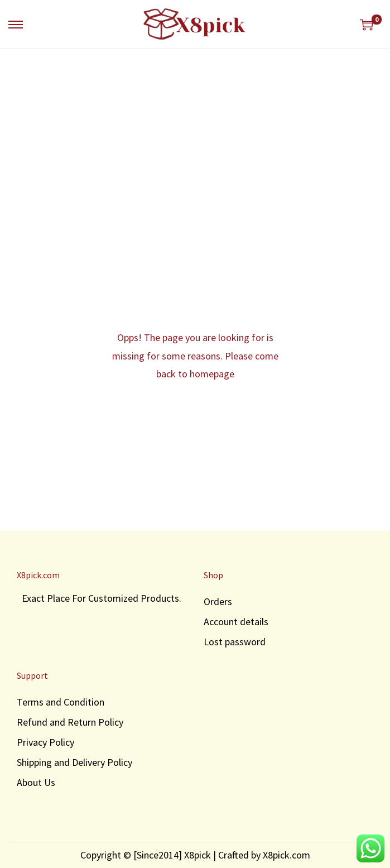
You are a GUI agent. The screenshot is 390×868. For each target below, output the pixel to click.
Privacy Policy (45, 742)
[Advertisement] (195, 133)
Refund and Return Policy (70, 722)
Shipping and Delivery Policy (74, 762)
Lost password (235, 642)
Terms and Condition (61, 702)
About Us (36, 782)
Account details (236, 622)
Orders (218, 601)
